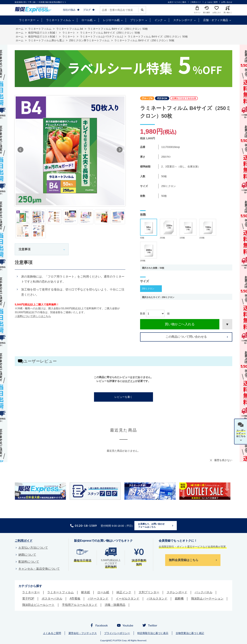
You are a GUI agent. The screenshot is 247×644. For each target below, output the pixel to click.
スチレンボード (183, 20)
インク (159, 20)
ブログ (87, 10)
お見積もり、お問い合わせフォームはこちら (151, 525)
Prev (20, 150)
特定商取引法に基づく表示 (153, 633)
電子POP (28, 599)
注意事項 (25, 249)
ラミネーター (27, 20)
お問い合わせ (227, 2)
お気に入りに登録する (227, 324)
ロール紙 (87, 20)
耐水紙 (86, 592)
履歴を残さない (223, 460)
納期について (27, 555)
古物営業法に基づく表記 (190, 633)
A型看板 (75, 599)
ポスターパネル (52, 599)
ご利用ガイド (195, 2)
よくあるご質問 (211, 2)
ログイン (130, 381)
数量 (143, 314)
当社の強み (69, 10)
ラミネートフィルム (59, 20)
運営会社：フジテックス (83, 633)
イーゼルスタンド (128, 599)
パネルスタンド (157, 599)
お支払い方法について (33, 548)
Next (120, 150)
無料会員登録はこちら (184, 560)
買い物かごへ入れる (180, 324)
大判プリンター (149, 592)
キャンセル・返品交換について (39, 569)
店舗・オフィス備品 (216, 20)
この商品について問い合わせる (186, 337)
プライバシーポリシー (117, 633)
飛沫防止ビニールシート (38, 605)
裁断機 (179, 599)
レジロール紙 (111, 20)
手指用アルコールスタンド (80, 605)
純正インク (124, 592)
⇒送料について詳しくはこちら (33, 316)
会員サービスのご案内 (177, 2)
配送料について (29, 562)
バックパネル (203, 592)
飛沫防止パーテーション (207, 599)
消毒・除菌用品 (115, 605)
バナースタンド (98, 599)
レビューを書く (123, 397)
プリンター (137, 20)
